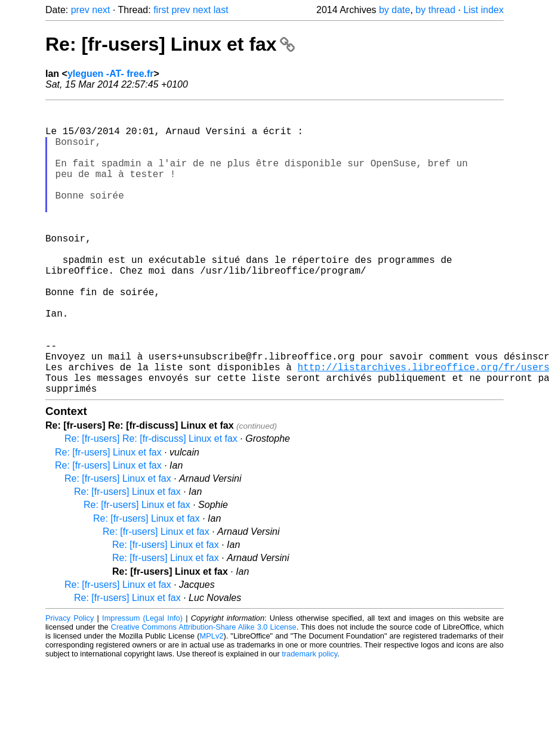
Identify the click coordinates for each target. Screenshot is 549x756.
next (101, 10)
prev (80, 10)
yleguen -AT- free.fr (111, 74)
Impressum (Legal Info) (142, 682)
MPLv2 (212, 700)
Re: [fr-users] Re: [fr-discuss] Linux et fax (151, 503)
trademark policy (309, 718)
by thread (435, 10)
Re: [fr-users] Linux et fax (170, 44)
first (161, 10)
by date (394, 10)
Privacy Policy (70, 682)
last (221, 10)
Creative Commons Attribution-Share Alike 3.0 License (204, 691)
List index (483, 10)
